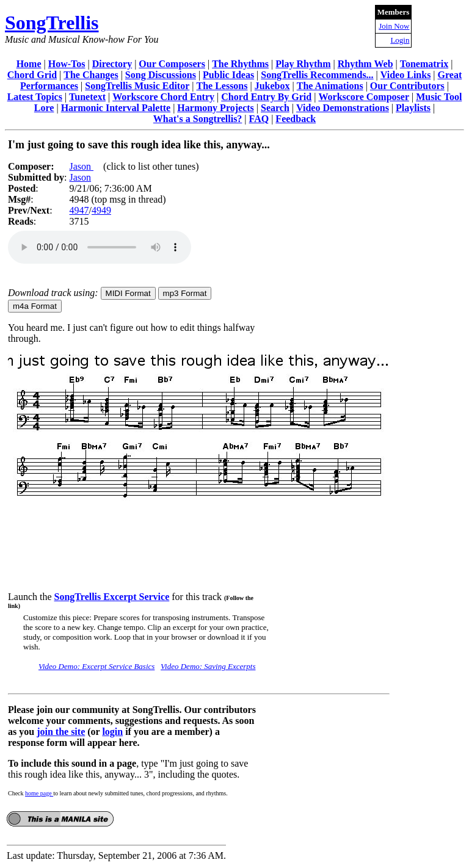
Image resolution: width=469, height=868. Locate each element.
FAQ (259, 119)
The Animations (330, 86)
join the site (61, 732)
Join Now (394, 26)
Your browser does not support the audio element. (100, 247)
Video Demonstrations (343, 108)
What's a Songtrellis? (198, 119)
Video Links (406, 75)
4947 (79, 210)
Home (29, 64)
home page (39, 793)
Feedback (296, 119)
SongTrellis (52, 23)
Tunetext (87, 97)
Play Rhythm (303, 64)
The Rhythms (240, 64)
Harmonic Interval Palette (116, 108)
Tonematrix (424, 64)
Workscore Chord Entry (163, 97)
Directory (112, 64)
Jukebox (272, 86)
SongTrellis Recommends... (317, 75)
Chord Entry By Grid (266, 97)
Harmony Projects (215, 108)
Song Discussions (161, 75)
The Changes (91, 75)
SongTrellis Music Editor (137, 86)
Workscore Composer (364, 97)
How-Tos (67, 64)
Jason (81, 166)
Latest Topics (35, 97)
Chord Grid (32, 75)
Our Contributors (407, 86)
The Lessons (222, 86)
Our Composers (172, 64)
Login (400, 40)
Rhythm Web (365, 64)
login (112, 732)
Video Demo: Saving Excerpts (208, 666)
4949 (101, 210)
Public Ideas (228, 75)
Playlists (413, 108)
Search (275, 108)
